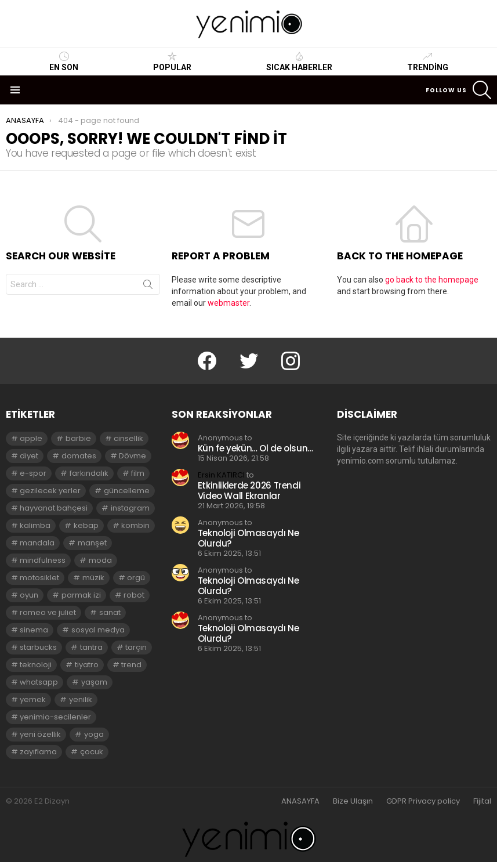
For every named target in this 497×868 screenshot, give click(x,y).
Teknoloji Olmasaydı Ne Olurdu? (248, 538)
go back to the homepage (432, 280)
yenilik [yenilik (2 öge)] (81, 699)
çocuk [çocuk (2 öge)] (92, 752)
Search (148, 287)
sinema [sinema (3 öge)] (34, 630)
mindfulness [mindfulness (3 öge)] (43, 560)
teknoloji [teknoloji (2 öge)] (36, 665)
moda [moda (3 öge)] (100, 560)
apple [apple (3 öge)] (31, 438)
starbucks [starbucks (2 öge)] (38, 647)
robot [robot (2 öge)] (134, 595)
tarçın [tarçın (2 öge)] (136, 647)
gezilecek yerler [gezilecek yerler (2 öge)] (50, 491)
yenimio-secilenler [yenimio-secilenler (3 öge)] (55, 717)
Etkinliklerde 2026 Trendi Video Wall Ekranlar (249, 491)
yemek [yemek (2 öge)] (33, 699)
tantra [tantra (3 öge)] (91, 647)
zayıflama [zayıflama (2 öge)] (38, 752)
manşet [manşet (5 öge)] (92, 543)
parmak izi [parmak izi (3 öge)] (81, 595)
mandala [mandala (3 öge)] (37, 543)
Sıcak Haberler (299, 62)
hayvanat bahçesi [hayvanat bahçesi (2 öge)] (54, 508)
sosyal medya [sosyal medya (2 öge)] (98, 630)
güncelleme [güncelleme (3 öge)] (127, 491)
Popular (172, 62)
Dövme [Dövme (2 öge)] (133, 456)
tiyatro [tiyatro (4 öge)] (87, 665)
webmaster (228, 303)
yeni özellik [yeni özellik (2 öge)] (40, 734)
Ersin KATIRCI (221, 475)
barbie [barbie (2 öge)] (78, 438)
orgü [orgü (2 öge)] (136, 578)
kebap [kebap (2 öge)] (86, 525)
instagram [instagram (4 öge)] (130, 508)
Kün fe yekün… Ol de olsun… (255, 448)
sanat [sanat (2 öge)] (110, 612)
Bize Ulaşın (353, 801)
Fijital (482, 801)
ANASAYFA (300, 801)
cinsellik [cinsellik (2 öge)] (128, 438)
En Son (64, 62)
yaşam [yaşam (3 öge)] (94, 682)
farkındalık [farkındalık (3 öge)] (89, 473)
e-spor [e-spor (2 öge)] (33, 473)
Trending (428, 62)
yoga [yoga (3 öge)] (94, 734)
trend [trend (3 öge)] (131, 665)
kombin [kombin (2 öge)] (135, 525)
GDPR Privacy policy (423, 801)
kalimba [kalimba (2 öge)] (35, 525)
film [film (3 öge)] (138, 473)
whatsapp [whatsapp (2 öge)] (39, 682)
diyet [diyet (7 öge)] (29, 456)
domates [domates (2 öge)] (79, 456)
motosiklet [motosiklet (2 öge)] (39, 578)
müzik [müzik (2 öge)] (93, 578)
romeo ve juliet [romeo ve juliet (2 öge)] (48, 612)
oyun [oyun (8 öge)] (29, 595)
